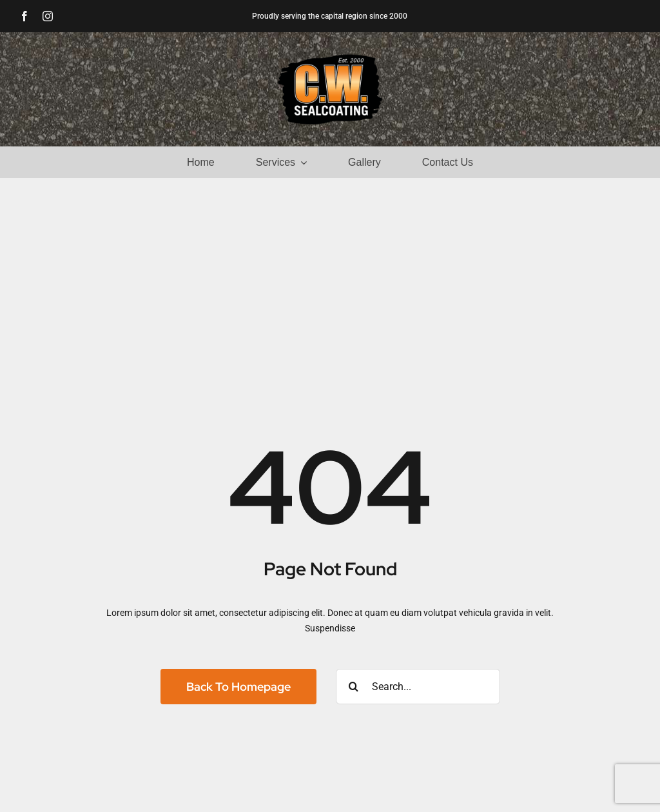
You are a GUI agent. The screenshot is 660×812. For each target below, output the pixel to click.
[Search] (354, 687)
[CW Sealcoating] (330, 57)
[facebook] (24, 16)
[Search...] (418, 687)
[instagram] (48, 16)
